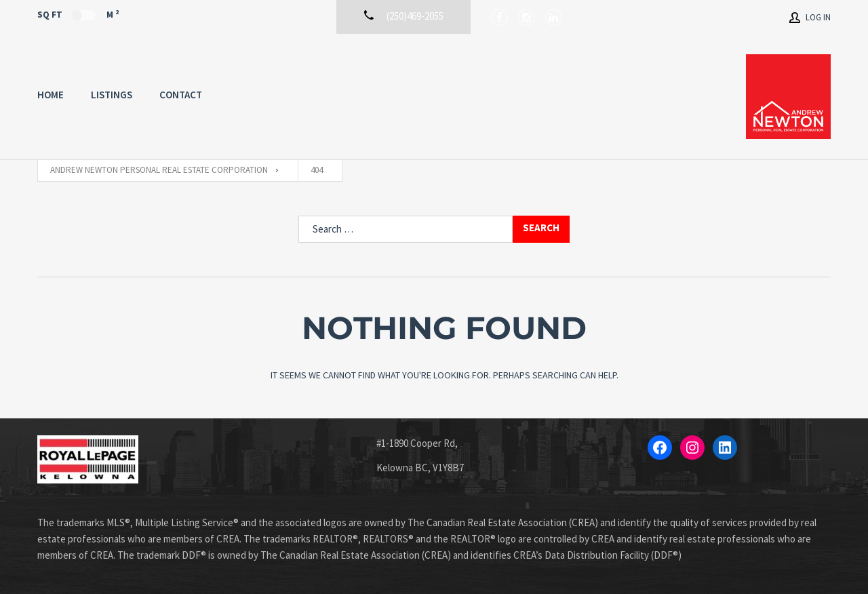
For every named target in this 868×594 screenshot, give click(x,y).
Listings (112, 95)
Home (51, 95)
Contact (181, 95)
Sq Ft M (78, 14)
